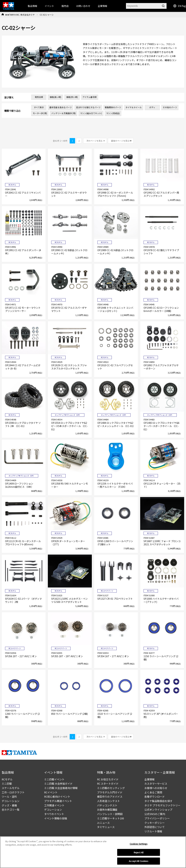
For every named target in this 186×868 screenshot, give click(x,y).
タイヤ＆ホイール (134, 107)
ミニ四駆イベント (54, 779)
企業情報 (149, 779)
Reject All (139, 854)
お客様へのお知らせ (156, 788)
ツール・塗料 (9, 797)
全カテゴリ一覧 (11, 810)
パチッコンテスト (107, 805)
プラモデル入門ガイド (110, 792)
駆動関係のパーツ (113, 107)
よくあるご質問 (153, 792)
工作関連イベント (54, 805)
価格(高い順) (55, 97)
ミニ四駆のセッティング (111, 788)
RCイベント (51, 792)
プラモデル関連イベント (58, 801)
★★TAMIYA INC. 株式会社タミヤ (20, 15)
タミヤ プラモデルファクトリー (162, 805)
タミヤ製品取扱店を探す (158, 801)
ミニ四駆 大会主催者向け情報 (61, 788)
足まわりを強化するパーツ (88, 107)
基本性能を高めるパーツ (61, 107)
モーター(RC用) (40, 113)
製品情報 (32, 6)
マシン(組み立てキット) (91, 113)
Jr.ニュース (103, 823)
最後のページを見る (120, 141)
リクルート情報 (153, 831)
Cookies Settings (139, 845)
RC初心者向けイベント (57, 797)
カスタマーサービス (156, 784)
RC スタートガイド (108, 784)
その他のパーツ (170, 107)
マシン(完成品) (113, 113)
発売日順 (39, 97)
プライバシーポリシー (157, 818)
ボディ (152, 107)
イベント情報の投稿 (56, 818)
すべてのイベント (54, 814)
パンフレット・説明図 (110, 814)
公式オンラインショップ (158, 810)
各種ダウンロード (155, 797)
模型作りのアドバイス (110, 797)
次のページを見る (95, 141)
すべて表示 (39, 107)
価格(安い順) (72, 97)
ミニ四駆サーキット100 (111, 818)
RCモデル (7, 779)
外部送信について (155, 827)
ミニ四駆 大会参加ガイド (58, 784)
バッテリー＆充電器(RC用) (64, 113)
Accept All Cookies (138, 862)
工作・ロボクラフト (13, 792)
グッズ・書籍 (9, 805)
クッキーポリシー (155, 823)
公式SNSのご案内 (155, 814)
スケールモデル (11, 788)
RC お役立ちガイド (108, 779)
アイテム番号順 (90, 97)
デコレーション (11, 801)
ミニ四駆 (7, 784)
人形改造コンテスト (108, 801)
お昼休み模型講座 (107, 810)
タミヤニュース (106, 827)
